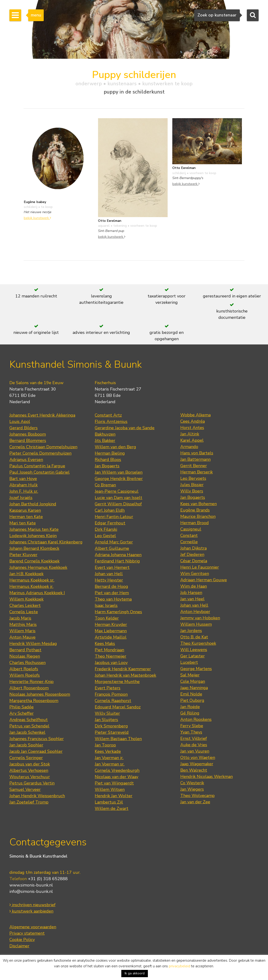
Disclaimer (19, 946)
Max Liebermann (111, 631)
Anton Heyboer (195, 612)
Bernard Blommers (28, 441)
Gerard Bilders (24, 428)
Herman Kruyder (111, 625)
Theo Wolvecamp (197, 796)
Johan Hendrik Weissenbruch (37, 796)
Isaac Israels (106, 605)
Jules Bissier (192, 485)
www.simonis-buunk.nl (31, 885)
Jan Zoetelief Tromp (29, 802)
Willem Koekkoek (26, 599)
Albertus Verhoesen (29, 770)
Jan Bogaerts (107, 466)
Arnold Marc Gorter (114, 542)
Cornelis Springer (26, 758)
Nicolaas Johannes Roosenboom (40, 694)
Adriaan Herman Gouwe (204, 580)
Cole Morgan (193, 681)
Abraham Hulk (24, 485)
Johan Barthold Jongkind (33, 504)
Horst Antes (192, 428)
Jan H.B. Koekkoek (26, 574)
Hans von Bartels (197, 453)
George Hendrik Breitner (119, 479)
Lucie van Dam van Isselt (118, 498)
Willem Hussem (196, 624)
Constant (189, 535)
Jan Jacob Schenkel (27, 732)
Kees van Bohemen (199, 504)
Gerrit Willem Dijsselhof (118, 504)
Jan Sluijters (106, 720)
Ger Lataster (193, 656)
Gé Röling (190, 713)
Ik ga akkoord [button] (135, 973)
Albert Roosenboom (29, 688)
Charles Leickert (25, 605)
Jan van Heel (192, 599)
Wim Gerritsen (195, 574)
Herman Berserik (197, 472)
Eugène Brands (195, 510)
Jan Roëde (190, 707)
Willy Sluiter (107, 713)
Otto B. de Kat (194, 637)
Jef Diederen (192, 554)
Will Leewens (194, 650)
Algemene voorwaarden (33, 927)
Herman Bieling (110, 453)
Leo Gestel (105, 536)
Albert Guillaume (112, 548)
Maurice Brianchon (198, 516)
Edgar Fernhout (110, 523)
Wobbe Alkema (195, 415)
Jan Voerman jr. (109, 758)
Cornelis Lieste (24, 612)
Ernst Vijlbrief (194, 738)
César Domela (194, 561)
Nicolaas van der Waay (116, 777)
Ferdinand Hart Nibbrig (117, 561)
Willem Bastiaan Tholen (118, 739)
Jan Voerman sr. (110, 764)
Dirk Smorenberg (111, 726)
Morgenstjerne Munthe (117, 682)
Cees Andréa (193, 421)
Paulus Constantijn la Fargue (37, 466)
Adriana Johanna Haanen (118, 555)
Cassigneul (191, 529)
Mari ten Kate (23, 523)
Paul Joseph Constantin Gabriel (39, 472)
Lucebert (189, 662)
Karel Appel (192, 440)
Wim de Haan (194, 586)
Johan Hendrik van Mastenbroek (125, 675)
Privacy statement (27, 933)
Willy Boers (192, 491)
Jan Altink (190, 434)
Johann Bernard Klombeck (34, 548)
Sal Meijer (190, 675)
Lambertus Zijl (109, 802)
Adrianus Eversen (26, 460)
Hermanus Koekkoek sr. (32, 580)
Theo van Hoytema (113, 599)
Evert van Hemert (112, 567)
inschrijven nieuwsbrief (32, 905)
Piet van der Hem (112, 593)
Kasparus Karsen (25, 510)
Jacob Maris (20, 618)
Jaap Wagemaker (197, 764)
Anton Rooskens (196, 719)
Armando (189, 447)
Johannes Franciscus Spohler (37, 739)
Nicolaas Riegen (25, 656)
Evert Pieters (108, 688)
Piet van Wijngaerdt (114, 783)
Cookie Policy (22, 940)
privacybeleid (179, 966)
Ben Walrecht (194, 770)
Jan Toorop (105, 745)
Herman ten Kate (26, 517)
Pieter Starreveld (112, 732)
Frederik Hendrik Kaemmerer (123, 669)
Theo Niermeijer (110, 656)
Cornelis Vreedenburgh (117, 770)
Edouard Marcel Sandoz (118, 707)
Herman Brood (195, 523)
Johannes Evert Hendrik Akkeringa (42, 415)
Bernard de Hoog (111, 586)
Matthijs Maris (23, 625)
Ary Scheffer (22, 713)
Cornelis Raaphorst (113, 701)
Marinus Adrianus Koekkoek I (37, 593)
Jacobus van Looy (111, 663)
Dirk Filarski (106, 529)
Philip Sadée (22, 707)
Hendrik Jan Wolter (114, 796)
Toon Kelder (107, 618)
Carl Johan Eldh (110, 510)
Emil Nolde (191, 694)
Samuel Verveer (25, 789)
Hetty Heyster (109, 580)
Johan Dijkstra (193, 548)
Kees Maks (105, 644)
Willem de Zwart (112, 808)
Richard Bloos (108, 460)
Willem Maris (22, 631)
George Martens (196, 669)
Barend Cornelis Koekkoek (34, 561)
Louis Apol (20, 422)
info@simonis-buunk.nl (31, 891)
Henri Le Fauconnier (200, 567)
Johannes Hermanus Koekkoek (38, 567)
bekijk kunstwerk (37, 218)
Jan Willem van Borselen (119, 472)
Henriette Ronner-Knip (32, 682)
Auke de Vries (194, 745)
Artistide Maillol (111, 637)
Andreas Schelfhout (29, 720)
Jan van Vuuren (195, 751)
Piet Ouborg (192, 700)
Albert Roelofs (24, 669)
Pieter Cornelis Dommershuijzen (40, 453)
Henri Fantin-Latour (114, 517)
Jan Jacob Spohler (26, 745)
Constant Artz (108, 415)
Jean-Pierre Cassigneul (117, 491)
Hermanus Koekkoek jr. (31, 586)
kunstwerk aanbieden (31, 911)
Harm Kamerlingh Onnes (118, 612)
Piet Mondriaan (109, 650)
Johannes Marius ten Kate (34, 529)
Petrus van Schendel (29, 726)
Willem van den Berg (115, 447)
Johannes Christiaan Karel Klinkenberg (46, 542)
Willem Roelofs (25, 675)
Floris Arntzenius (111, 422)
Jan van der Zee (195, 802)
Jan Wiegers (192, 789)
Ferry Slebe (192, 726)
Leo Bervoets (193, 478)
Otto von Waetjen (198, 757)
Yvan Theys (191, 732)
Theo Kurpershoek (198, 643)
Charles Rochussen (28, 663)
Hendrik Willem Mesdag (33, 644)
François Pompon (111, 694)
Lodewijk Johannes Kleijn (33, 536)
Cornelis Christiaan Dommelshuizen (43, 447)
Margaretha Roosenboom (34, 701)
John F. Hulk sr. (24, 491)
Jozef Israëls (21, 498)
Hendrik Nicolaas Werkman (207, 777)
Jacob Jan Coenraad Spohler (36, 751)
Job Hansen (191, 593)
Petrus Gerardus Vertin (32, 783)
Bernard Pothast (25, 650)
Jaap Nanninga (194, 688)
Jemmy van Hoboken (200, 618)
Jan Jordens (191, 631)
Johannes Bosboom (28, 434)
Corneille (189, 542)
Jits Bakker (105, 441)
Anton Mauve (22, 637)
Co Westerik (192, 783)
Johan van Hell (109, 574)
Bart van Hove (23, 479)
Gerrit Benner (194, 466)
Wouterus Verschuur (30, 777)
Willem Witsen (110, 789)
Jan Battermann (195, 459)
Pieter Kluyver (23, 555)
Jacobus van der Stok (30, 764)
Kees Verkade (108, 751)
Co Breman (105, 485)
